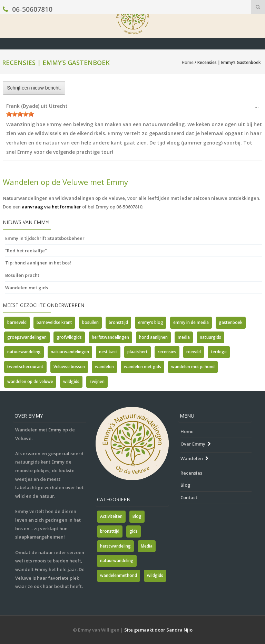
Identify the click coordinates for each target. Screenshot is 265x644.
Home (188, 62)
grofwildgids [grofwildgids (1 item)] (69, 337)
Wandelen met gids (27, 288)
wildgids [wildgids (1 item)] (155, 575)
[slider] (20, 114)
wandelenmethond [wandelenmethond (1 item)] (119, 575)
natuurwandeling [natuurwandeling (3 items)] (117, 561)
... (258, 108)
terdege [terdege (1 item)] (219, 352)
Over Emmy (193, 444)
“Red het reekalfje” (26, 251)
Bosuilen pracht (22, 275)
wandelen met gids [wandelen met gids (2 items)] (143, 367)
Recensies (191, 473)
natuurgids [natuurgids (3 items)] (210, 337)
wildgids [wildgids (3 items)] (71, 381)
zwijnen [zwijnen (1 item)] (97, 381)
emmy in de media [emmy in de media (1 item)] (191, 322)
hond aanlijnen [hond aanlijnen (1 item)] (153, 337)
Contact (189, 497)
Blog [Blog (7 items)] (137, 516)
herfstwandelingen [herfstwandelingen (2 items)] (110, 337)
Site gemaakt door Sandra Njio (158, 630)
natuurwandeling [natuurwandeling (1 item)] (24, 352)
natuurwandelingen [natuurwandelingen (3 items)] (70, 352)
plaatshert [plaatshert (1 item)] (138, 352)
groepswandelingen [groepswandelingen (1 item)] (27, 337)
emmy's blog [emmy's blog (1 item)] (151, 322)
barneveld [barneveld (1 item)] (17, 322)
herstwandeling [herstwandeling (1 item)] (115, 546)
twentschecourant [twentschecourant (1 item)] (25, 367)
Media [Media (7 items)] (147, 546)
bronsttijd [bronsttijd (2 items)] (118, 322)
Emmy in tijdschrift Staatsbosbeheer (45, 238)
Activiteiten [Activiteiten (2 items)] (111, 516)
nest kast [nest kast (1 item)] (108, 352)
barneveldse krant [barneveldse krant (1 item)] (54, 322)
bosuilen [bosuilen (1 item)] (90, 322)
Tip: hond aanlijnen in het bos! (38, 263)
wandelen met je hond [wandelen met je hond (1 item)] (193, 367)
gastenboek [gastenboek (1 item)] (231, 322)
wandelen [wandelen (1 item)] (104, 367)
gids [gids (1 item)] (134, 531)
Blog (185, 485)
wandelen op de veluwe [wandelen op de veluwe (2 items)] (30, 381)
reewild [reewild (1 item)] (194, 352)
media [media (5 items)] (184, 337)
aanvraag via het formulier (51, 207)
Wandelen (192, 458)
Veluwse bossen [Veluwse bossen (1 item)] (69, 367)
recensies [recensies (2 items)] (167, 352)
